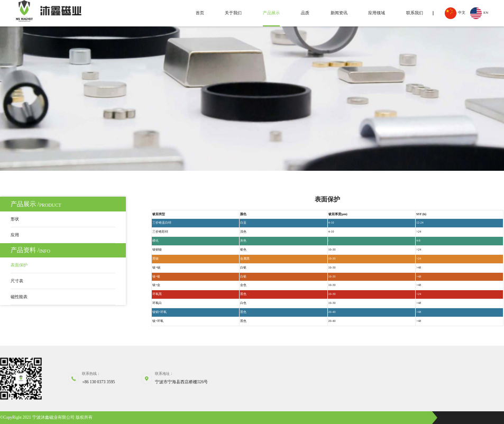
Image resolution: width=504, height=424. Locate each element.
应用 (15, 235)
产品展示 (271, 13)
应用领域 (377, 13)
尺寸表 (17, 281)
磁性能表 (19, 297)
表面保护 (19, 265)
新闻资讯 (339, 13)
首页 (200, 13)
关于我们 (233, 13)
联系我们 (415, 13)
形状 (15, 219)
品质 (305, 13)
